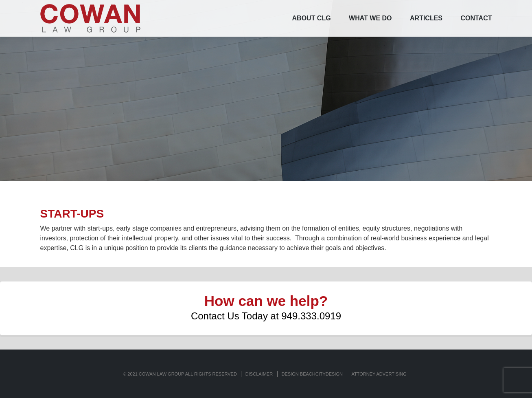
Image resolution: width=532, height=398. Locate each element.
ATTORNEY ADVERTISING (379, 374)
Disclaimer (259, 374)
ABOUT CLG (312, 18)
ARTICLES (426, 18)
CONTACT (476, 18)
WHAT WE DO (370, 18)
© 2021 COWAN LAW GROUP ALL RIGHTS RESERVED (180, 374)
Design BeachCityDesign (312, 374)
